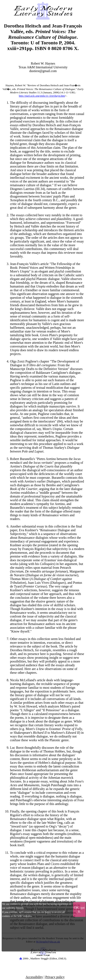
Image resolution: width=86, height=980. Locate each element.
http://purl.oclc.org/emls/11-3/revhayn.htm (42, 96)
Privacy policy (55, 977)
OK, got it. (79, 909)
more (19, 908)
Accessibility (34, 977)
